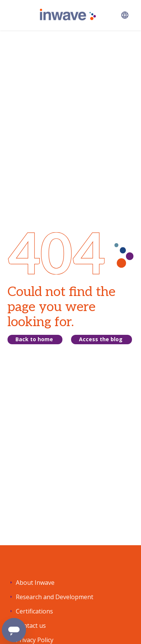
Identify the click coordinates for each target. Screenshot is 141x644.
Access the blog (101, 339)
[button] (125, 15)
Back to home (34, 339)
